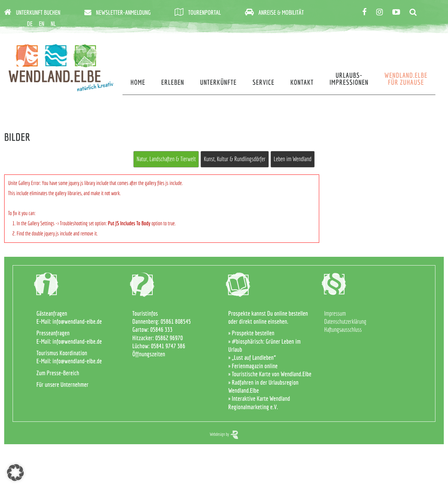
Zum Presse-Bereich (58, 373)
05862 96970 (169, 338)
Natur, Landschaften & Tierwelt (166, 159)
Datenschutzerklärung (345, 321)
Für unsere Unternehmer (62, 384)
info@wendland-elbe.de (77, 321)
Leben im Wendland (293, 159)
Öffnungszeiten (149, 354)
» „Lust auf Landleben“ (252, 358)
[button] (15, 473)
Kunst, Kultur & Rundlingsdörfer (234, 159)
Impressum (335, 313)
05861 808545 (176, 321)
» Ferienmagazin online (253, 366)
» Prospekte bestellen (251, 333)
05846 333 (161, 329)
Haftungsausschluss (343, 329)
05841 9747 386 (168, 346)
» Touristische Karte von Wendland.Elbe (270, 374)
